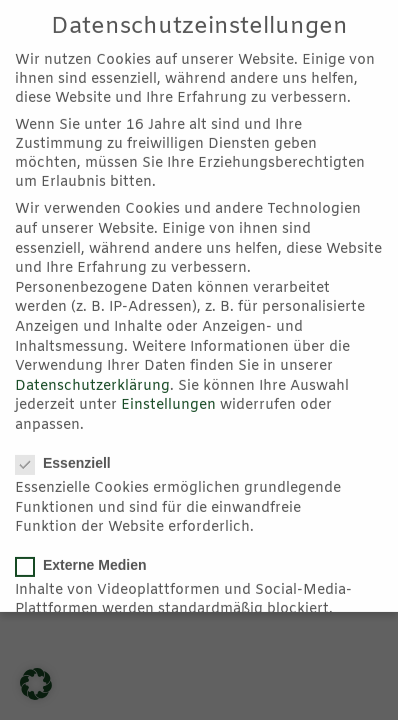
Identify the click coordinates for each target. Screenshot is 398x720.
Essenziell (70, 461)
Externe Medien (88, 562)
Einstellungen (168, 403)
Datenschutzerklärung (92, 383)
